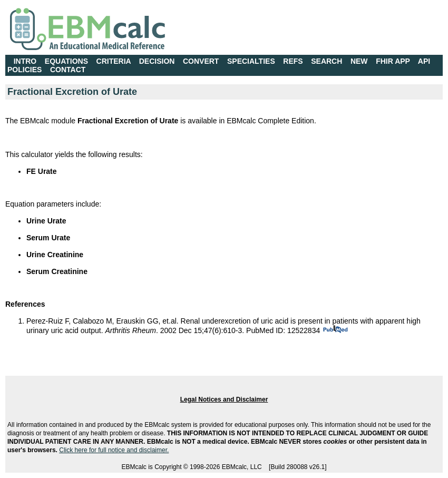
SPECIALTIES (251, 61)
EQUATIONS (66, 61)
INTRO (25, 61)
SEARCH (327, 61)
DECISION (157, 61)
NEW (359, 61)
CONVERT (201, 61)
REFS (293, 61)
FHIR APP (393, 61)
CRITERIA (114, 61)
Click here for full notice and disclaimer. (114, 450)
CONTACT (68, 70)
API (424, 61)
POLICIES (25, 70)
